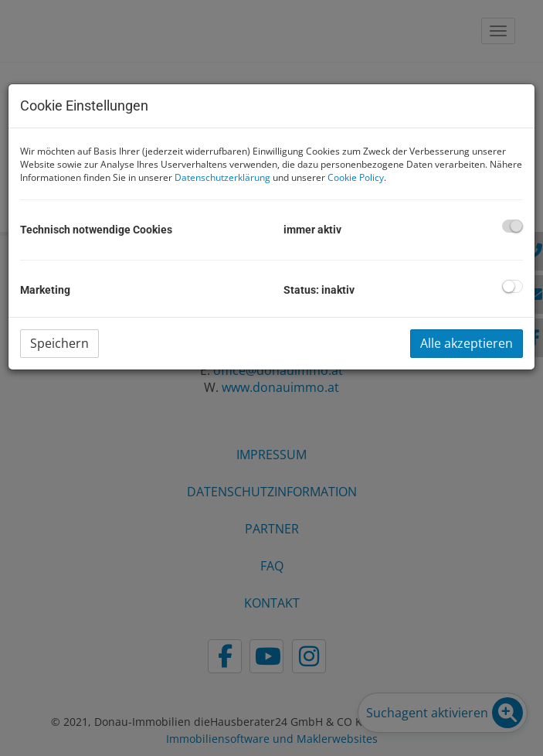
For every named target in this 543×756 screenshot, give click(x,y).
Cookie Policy (356, 177)
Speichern (59, 343)
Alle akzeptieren (467, 343)
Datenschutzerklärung (222, 177)
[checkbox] (512, 226)
